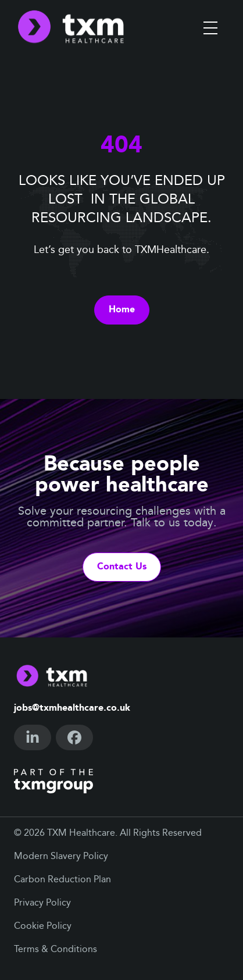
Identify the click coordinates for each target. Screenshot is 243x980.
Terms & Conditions (56, 950)
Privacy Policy (42, 903)
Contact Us (122, 567)
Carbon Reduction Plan (62, 880)
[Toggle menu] (210, 28)
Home (122, 310)
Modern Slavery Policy (61, 857)
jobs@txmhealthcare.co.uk (72, 708)
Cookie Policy (43, 926)
